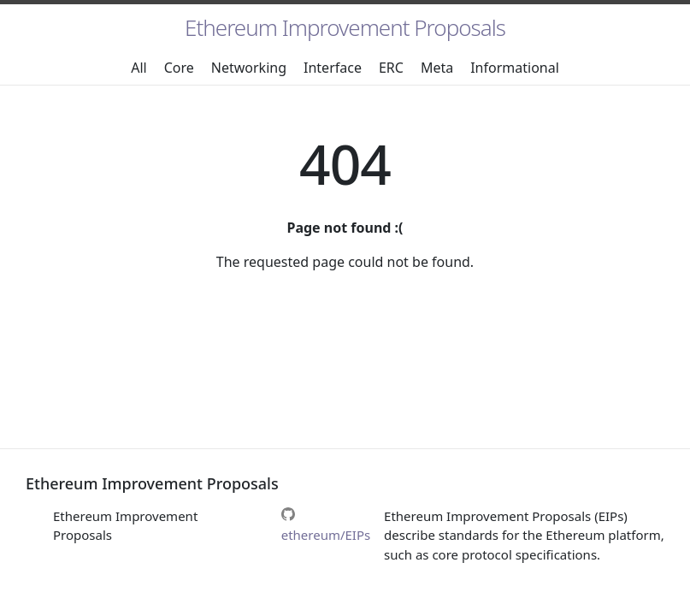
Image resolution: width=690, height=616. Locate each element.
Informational (515, 68)
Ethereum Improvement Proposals (345, 27)
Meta (437, 68)
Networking (249, 68)
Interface (333, 68)
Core (179, 68)
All (139, 68)
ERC (391, 68)
